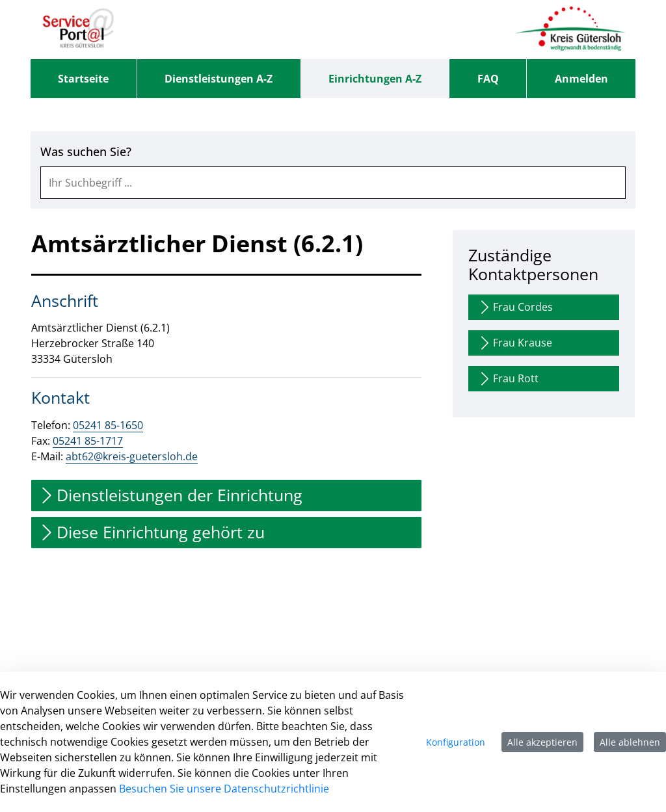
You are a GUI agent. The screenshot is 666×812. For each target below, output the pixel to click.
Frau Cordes (515, 307)
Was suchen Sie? (86, 152)
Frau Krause (514, 343)
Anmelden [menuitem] (581, 79)
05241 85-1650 (108, 425)
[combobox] (333, 183)
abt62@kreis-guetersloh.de (132, 456)
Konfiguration (456, 742)
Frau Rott (508, 379)
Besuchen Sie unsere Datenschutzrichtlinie (224, 789)
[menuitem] (84, 79)
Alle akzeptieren (542, 742)
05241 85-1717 (88, 441)
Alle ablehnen (630, 742)
